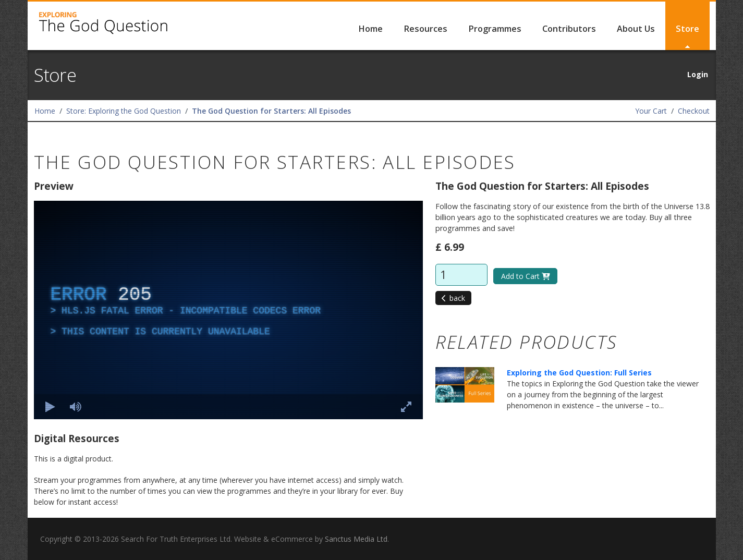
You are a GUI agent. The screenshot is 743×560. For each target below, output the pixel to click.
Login (698, 74)
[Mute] (76, 407)
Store (687, 29)
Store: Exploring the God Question (124, 111)
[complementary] (228, 310)
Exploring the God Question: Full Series (579, 373)
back (454, 298)
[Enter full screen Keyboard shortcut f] (406, 407)
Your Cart (651, 111)
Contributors (569, 29)
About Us (636, 29)
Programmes (495, 29)
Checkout (694, 111)
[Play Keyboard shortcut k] (51, 407)
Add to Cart (526, 276)
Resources (425, 29)
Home (370, 29)
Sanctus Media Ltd (356, 539)
